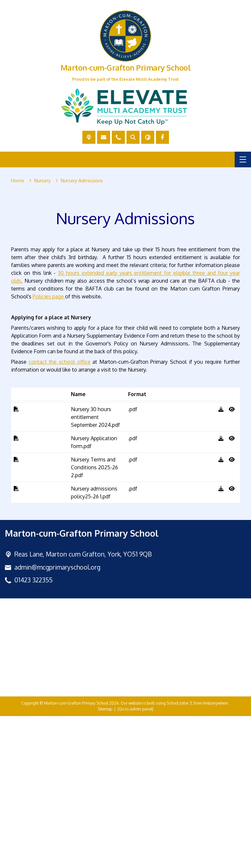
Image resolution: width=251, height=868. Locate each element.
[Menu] (243, 159)
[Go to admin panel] (135, 861)
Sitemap (105, 861)
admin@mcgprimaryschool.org (57, 719)
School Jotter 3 (179, 855)
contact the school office (60, 514)
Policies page (49, 448)
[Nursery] (42, 181)
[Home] (18, 181)
